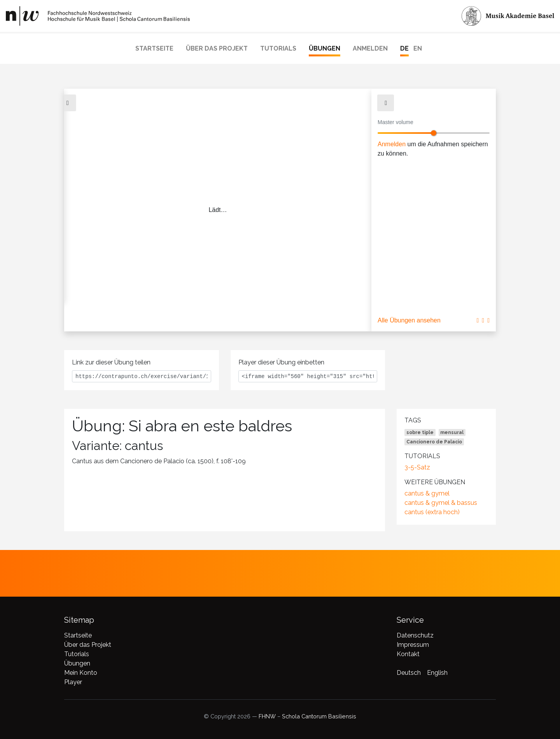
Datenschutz (415, 635)
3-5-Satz (417, 467)
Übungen (325, 48)
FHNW (267, 716)
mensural (452, 433)
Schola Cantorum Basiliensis (319, 716)
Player (73, 682)
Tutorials (278, 48)
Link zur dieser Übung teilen (111, 362)
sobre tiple (420, 433)
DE (404, 48)
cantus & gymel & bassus (441, 503)
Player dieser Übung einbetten (281, 362)
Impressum (413, 645)
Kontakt (408, 654)
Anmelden (370, 48)
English (437, 673)
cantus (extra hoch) (432, 512)
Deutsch (409, 673)
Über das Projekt (217, 48)
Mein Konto (81, 673)
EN (418, 48)
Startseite (154, 48)
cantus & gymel (427, 493)
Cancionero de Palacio (434, 442)
